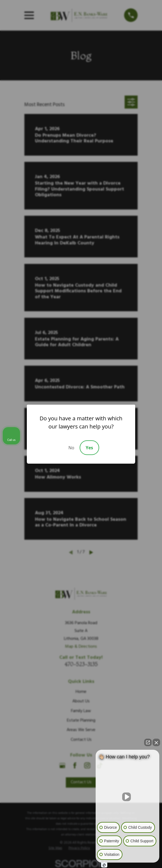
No (71, 448)
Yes (89, 448)
